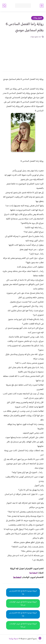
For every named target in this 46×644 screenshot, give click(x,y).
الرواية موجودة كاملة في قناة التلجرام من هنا (23, 592)
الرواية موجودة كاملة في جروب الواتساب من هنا (23, 603)
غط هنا (32, 573)
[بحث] (4, 6)
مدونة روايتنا (14, 639)
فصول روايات (37, 18)
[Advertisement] (23, 53)
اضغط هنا (17, 577)
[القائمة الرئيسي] (42, 6)
